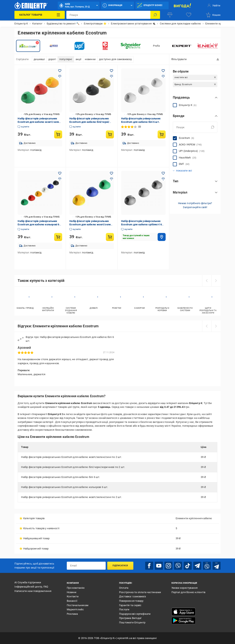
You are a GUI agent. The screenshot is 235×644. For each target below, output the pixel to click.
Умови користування (185, 588)
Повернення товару (131, 601)
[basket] (213, 15)
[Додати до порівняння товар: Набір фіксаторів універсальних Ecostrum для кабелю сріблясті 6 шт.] (163, 179)
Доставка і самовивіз (133, 596)
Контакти (73, 596)
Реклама (72, 614)
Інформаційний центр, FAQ (31, 587)
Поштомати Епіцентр (132, 622)
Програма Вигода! (130, 618)
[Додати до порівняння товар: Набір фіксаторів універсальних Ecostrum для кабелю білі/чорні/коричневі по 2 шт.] (111, 76)
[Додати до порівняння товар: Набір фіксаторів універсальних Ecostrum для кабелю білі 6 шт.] (163, 76)
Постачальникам (78, 605)
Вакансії (72, 601)
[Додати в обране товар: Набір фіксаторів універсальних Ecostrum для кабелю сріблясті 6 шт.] (163, 173)
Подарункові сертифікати (135, 614)
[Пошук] (155, 15)
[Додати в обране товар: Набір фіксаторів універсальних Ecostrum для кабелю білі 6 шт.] (163, 71)
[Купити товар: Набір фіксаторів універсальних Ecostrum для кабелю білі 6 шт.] (162, 134)
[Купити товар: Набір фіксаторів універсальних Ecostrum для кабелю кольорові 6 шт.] (58, 237)
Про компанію (76, 588)
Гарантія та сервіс (130, 605)
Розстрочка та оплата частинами (140, 592)
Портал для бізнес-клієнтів (188, 592)
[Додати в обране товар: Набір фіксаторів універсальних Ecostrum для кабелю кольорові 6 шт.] (60, 173)
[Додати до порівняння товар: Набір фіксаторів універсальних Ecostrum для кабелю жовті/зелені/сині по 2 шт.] (60, 76)
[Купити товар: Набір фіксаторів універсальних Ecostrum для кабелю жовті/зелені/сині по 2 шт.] (58, 134)
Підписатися (120, 566)
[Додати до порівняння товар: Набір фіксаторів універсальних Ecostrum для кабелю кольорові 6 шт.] (60, 179)
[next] (216, 281)
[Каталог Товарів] (40, 15)
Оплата (124, 588)
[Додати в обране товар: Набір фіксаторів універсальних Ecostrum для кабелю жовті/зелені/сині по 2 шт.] (60, 71)
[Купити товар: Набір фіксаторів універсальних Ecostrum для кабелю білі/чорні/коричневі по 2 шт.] (110, 134)
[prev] (207, 281)
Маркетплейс (75, 609)
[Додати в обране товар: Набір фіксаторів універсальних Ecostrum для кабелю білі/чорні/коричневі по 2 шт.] (111, 71)
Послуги (124, 609)
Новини (72, 592)
